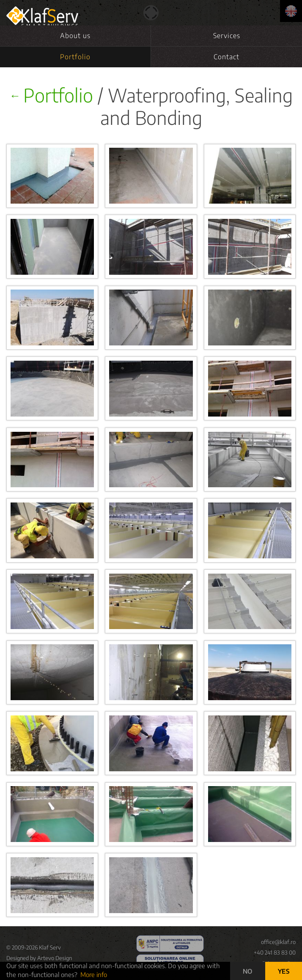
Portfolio (75, 57)
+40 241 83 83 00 (275, 952)
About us (75, 36)
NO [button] (248, 971)
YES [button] (284, 971)
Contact (226, 57)
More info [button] (94, 974)
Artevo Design (55, 958)
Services (227, 36)
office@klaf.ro (278, 942)
